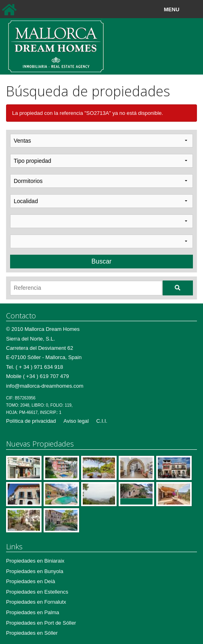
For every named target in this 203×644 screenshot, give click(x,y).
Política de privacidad (31, 421)
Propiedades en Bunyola (35, 571)
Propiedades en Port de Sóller (41, 623)
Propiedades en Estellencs (37, 592)
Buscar (102, 261)
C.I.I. (101, 421)
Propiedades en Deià (30, 581)
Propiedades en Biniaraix (35, 561)
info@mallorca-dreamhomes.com (45, 386)
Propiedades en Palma (33, 612)
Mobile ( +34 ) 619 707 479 (38, 376)
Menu (190, 10)
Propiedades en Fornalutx (36, 602)
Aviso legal (76, 421)
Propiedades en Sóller (32, 633)
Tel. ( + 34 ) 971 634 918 (35, 367)
